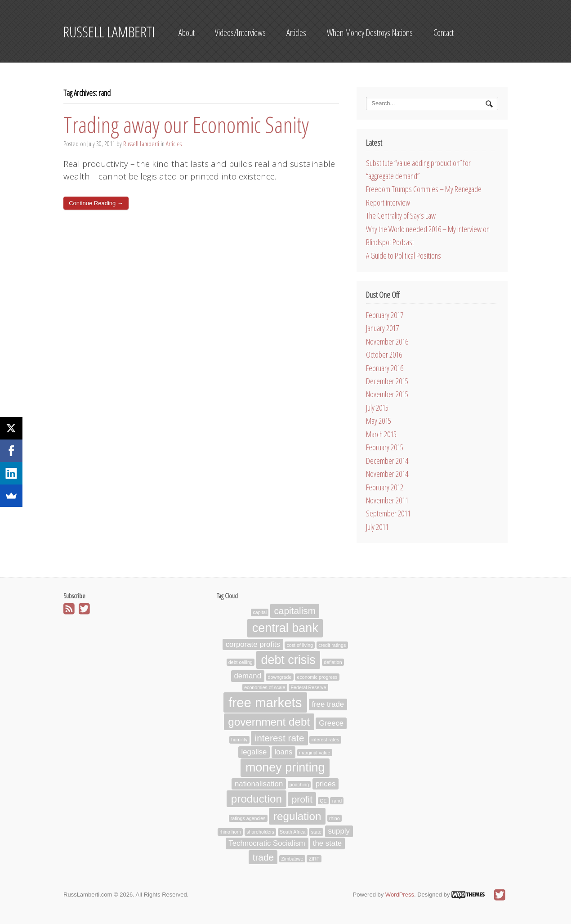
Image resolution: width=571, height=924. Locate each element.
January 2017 (382, 328)
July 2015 (377, 408)
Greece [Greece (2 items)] (331, 723)
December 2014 (387, 461)
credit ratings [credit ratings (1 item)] (332, 645)
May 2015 (379, 421)
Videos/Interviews (240, 33)
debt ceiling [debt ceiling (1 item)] (241, 662)
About (187, 33)
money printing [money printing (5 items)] (285, 767)
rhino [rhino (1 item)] (335, 818)
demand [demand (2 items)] (248, 676)
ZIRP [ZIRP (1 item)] (314, 859)
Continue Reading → (96, 203)
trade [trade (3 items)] (263, 857)
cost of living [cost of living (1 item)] (300, 645)
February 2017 (385, 315)
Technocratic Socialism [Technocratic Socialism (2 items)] (267, 844)
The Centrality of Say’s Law (401, 215)
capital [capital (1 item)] (260, 613)
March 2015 (381, 434)
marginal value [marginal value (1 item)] (314, 753)
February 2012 (385, 487)
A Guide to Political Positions (404, 256)
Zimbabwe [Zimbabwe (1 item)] (292, 859)
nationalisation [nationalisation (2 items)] (259, 784)
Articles (296, 33)
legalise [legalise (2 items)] (254, 752)
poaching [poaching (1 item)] (299, 785)
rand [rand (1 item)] (337, 801)
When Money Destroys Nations (370, 33)
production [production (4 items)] (257, 799)
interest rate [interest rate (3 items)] (280, 738)
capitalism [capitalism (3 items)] (295, 611)
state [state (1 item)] (316, 832)
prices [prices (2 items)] (326, 784)
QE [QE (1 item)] (323, 801)
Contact (444, 33)
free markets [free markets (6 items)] (265, 702)
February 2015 (385, 447)
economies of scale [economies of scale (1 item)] (265, 687)
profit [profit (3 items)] (302, 799)
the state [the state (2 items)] (327, 844)
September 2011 (388, 513)
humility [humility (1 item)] (239, 740)
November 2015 (387, 394)
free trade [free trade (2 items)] (328, 705)
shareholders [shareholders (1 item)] (260, 832)
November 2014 (387, 474)
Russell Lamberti (141, 144)
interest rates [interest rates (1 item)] (326, 740)
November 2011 (387, 500)
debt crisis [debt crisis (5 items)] (288, 660)
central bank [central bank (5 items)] (285, 628)
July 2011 (377, 527)
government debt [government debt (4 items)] (269, 722)
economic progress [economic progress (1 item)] (317, 677)
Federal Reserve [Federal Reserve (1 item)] (309, 687)
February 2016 (385, 368)
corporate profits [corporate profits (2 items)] (253, 644)
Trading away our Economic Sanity (186, 125)
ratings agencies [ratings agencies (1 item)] (248, 818)
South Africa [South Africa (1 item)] (292, 832)
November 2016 (387, 341)
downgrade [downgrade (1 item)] (280, 677)
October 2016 (384, 354)
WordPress (400, 895)
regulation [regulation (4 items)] (297, 816)
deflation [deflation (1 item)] (333, 662)
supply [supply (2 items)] (339, 832)
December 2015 (387, 381)
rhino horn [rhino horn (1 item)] (230, 832)
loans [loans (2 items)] (283, 752)
